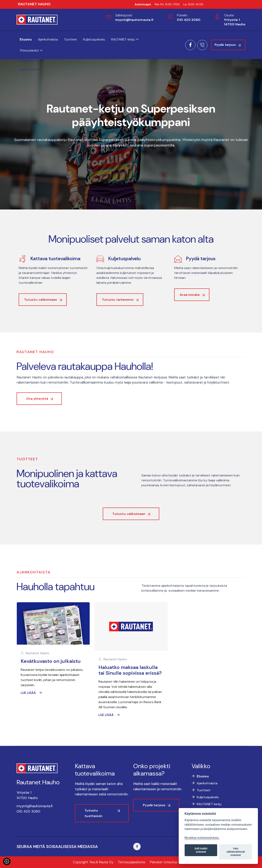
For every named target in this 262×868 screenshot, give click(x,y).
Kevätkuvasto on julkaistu (51, 661)
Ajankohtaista (48, 39)
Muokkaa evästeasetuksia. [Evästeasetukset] (202, 838)
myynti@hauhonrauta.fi (134, 20)
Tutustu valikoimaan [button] (129, 514)
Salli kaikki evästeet (201, 850)
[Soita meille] (202, 45)
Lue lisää (28, 693)
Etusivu (26, 39)
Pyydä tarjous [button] (225, 45)
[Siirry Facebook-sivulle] (190, 45)
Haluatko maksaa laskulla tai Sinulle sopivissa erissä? (130, 670)
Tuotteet (71, 39)
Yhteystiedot (31, 50)
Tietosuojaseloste (132, 862)
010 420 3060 (189, 20)
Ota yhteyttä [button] (37, 399)
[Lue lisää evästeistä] (7, 863)
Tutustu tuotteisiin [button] (93, 813)
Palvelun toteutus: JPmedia (171, 862)
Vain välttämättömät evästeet (236, 852)
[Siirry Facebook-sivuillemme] (137, 847)
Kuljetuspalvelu (94, 39)
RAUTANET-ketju (125, 39)
